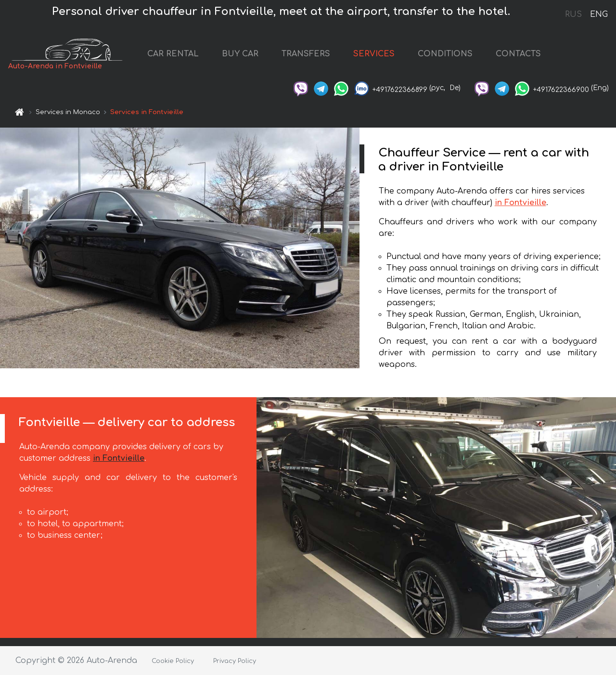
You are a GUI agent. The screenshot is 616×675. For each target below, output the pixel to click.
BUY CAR (240, 54)
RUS (573, 14)
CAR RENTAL (173, 54)
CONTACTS (518, 54)
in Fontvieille (520, 203)
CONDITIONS (445, 54)
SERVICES (374, 54)
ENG (599, 14)
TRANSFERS (306, 54)
